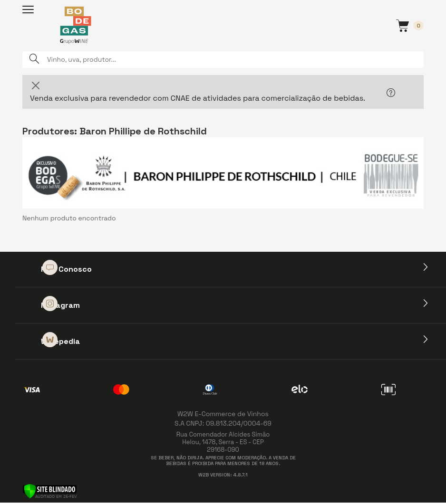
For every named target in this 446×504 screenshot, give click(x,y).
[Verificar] (50, 491)
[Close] (36, 86)
